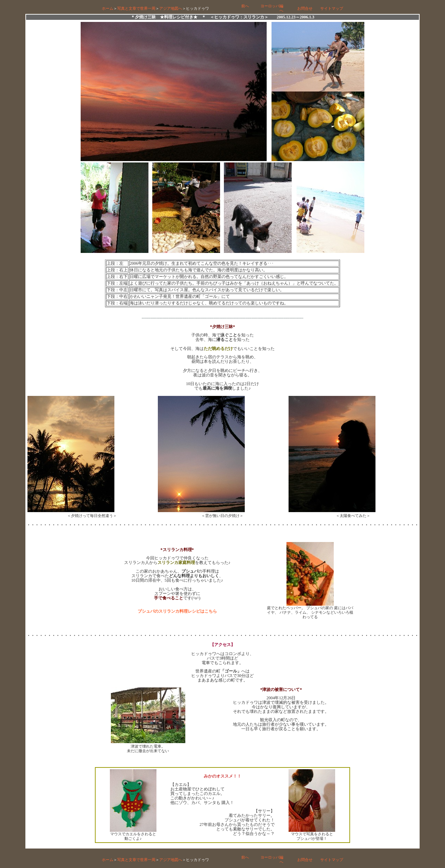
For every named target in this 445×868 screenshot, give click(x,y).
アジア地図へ (171, 9)
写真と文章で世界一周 (136, 9)
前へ (245, 6)
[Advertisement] (222, 761)
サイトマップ (332, 9)
